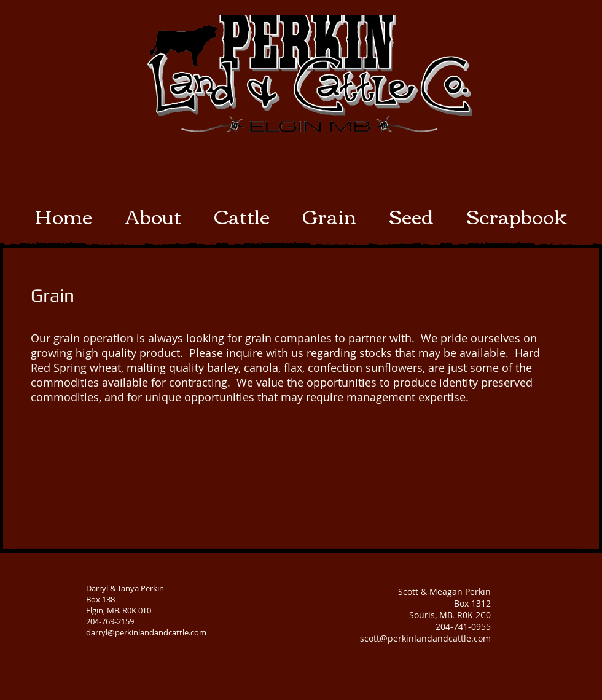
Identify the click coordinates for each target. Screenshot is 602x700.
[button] (241, 215)
